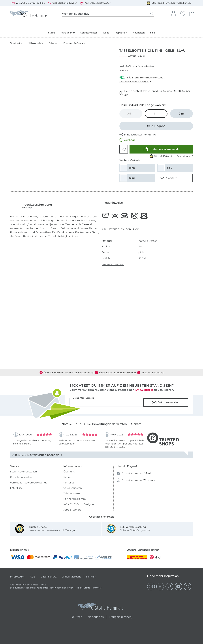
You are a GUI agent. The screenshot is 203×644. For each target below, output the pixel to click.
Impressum (17, 577)
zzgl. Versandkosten (144, 66)
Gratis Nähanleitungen (63, 3)
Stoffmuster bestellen (23, 472)
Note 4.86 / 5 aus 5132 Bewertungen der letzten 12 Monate (102, 424)
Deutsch (75, 616)
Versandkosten (73, 488)
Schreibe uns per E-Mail (134, 473)
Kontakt (91, 577)
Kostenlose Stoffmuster (95, 3)
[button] (124, 149)
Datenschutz (48, 577)
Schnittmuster (89, 33)
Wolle (106, 33)
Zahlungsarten (72, 493)
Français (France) (121, 616)
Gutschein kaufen (21, 477)
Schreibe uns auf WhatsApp (136, 480)
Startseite (16, 43)
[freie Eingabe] (156, 126)
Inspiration (121, 33)
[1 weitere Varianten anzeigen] (175, 178)
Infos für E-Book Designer (79, 504)
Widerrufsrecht (71, 577)
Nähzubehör (68, 33)
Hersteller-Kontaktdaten (113, 264)
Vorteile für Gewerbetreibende (29, 483)
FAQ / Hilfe (16, 488)
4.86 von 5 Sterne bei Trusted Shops (169, 3)
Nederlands (96, 616)
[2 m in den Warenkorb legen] (181, 114)
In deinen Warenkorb (161, 149)
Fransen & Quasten (75, 43)
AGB (32, 577)
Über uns (69, 472)
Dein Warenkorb (192, 13)
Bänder (53, 43)
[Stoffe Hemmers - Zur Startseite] (101, 607)
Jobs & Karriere (72, 510)
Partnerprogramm (75, 499)
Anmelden (173, 13)
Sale (153, 33)
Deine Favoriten (183, 13)
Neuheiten (139, 33)
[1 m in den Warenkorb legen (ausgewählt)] (156, 114)
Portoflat (69, 483)
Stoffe (52, 33)
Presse (67, 477)
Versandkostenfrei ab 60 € (28, 3)
